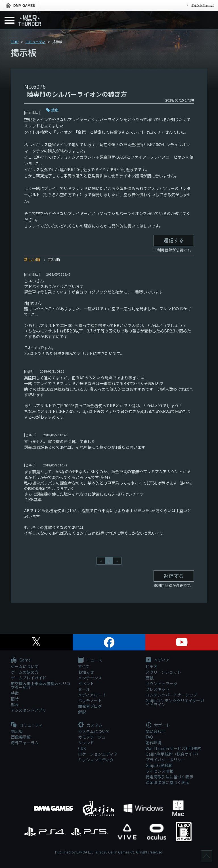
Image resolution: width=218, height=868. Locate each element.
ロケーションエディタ (98, 754)
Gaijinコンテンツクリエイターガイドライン (175, 702)
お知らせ (86, 672)
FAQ (149, 737)
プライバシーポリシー (165, 760)
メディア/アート (92, 695)
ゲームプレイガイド (29, 678)
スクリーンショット (163, 672)
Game (21, 660)
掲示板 (17, 731)
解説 (82, 712)
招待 (15, 699)
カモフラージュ (92, 737)
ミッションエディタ (96, 760)
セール (84, 689)
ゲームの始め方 (25, 672)
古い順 (54, 259)
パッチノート (90, 700)
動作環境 (154, 743)
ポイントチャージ (202, 5)
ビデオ (152, 666)
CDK (82, 748)
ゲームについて (25, 666)
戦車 (55, 110)
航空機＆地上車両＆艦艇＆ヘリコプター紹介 (41, 685)
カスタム (90, 725)
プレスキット (158, 689)
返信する (174, 240)
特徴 (15, 693)
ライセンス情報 (160, 771)
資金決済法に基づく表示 (167, 782)
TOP (15, 42)
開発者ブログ (90, 706)
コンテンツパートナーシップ (171, 695)
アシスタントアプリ (29, 710)
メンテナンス (90, 678)
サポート (158, 725)
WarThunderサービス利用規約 (173, 748)
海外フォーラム (25, 743)
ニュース (90, 660)
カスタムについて (94, 731)
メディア (158, 660)
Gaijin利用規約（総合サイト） (173, 754)
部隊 (15, 704)
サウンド (86, 743)
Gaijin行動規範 (159, 765)
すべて (84, 666)
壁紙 (150, 678)
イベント (86, 683)
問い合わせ (156, 731)
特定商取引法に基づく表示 (169, 777)
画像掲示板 (21, 737)
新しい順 (32, 259)
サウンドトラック (162, 683)
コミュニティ (35, 42)
